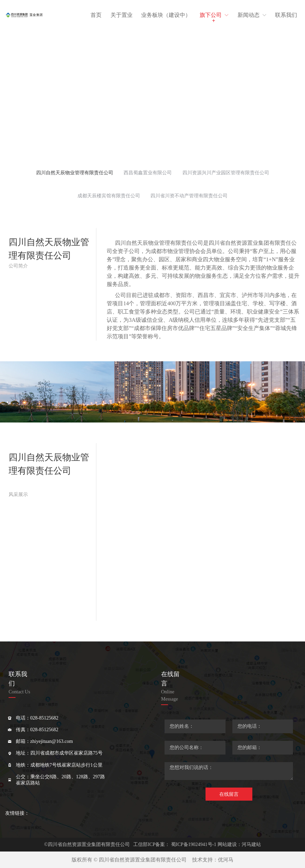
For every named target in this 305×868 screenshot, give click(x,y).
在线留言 (229, 794)
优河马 (226, 860)
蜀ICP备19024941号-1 (194, 844)
